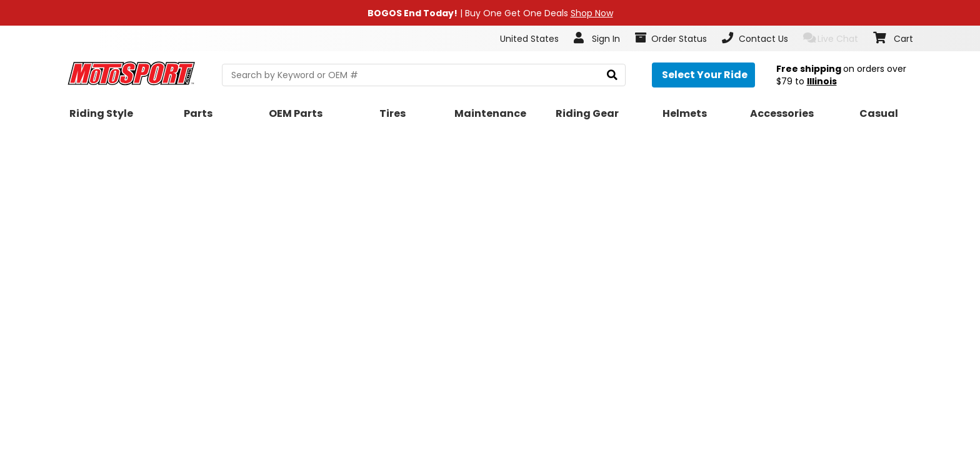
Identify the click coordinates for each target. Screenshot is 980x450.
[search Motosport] (423, 75)
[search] (612, 75)
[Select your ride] (703, 75)
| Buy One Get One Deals (490, 13)
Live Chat (831, 38)
